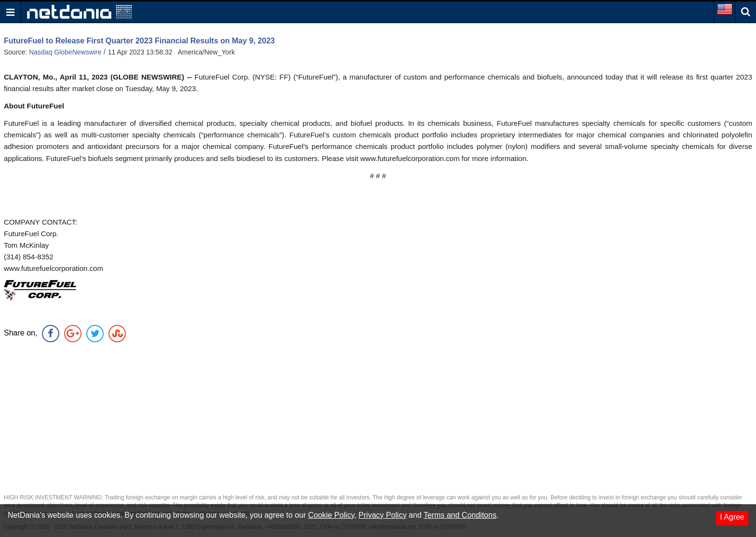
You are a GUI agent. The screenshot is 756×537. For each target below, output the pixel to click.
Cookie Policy (331, 515)
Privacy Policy (383, 515)
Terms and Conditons (460, 515)
